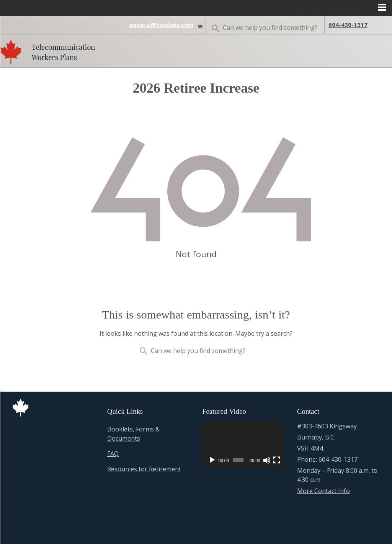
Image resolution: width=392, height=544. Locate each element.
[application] (243, 445)
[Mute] (267, 460)
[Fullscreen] (277, 460)
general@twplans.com (161, 25)
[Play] (212, 460)
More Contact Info (323, 491)
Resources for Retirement (144, 469)
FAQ (113, 454)
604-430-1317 (348, 25)
